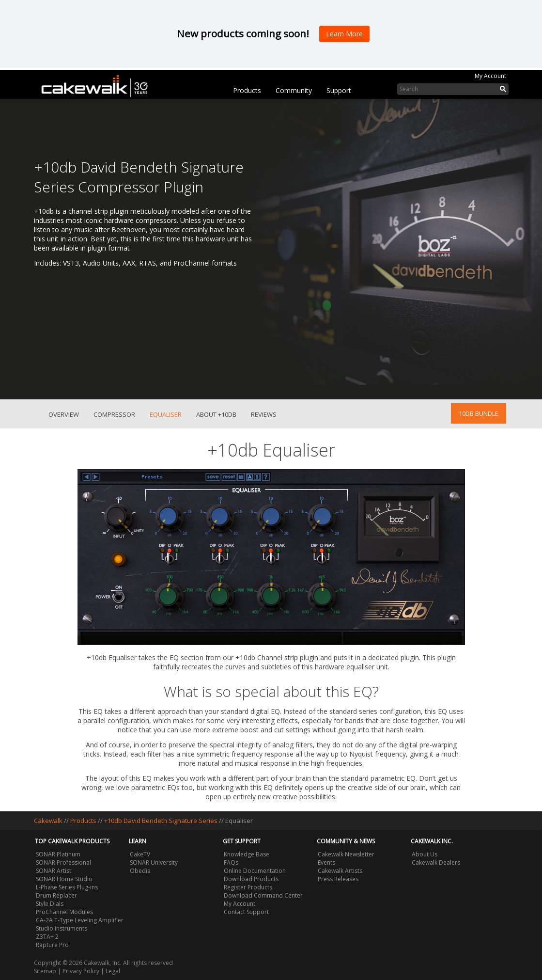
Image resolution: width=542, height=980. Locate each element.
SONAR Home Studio (64, 879)
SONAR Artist (54, 871)
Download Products (251, 879)
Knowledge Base (247, 854)
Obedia (140, 871)
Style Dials (50, 904)
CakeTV (140, 854)
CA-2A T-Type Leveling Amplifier (80, 920)
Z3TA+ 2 (47, 937)
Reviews (264, 414)
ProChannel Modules (64, 912)
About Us (425, 854)
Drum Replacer (56, 895)
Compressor (114, 414)
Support (339, 90)
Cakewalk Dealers (436, 862)
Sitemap (45, 971)
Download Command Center (263, 895)
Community (294, 90)
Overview (64, 414)
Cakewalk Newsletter (346, 854)
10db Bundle (479, 413)
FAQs (231, 862)
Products (247, 90)
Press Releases (338, 879)
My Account (490, 76)
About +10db (216, 414)
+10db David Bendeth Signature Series (161, 821)
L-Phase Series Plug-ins (67, 887)
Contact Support (246, 912)
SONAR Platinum (58, 854)
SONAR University (154, 862)
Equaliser (166, 414)
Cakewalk (48, 821)
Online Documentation (255, 871)
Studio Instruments (62, 928)
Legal (113, 971)
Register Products (248, 887)
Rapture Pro (52, 945)
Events (326, 862)
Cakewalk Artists (340, 871)
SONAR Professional (63, 862)
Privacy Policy (81, 971)
